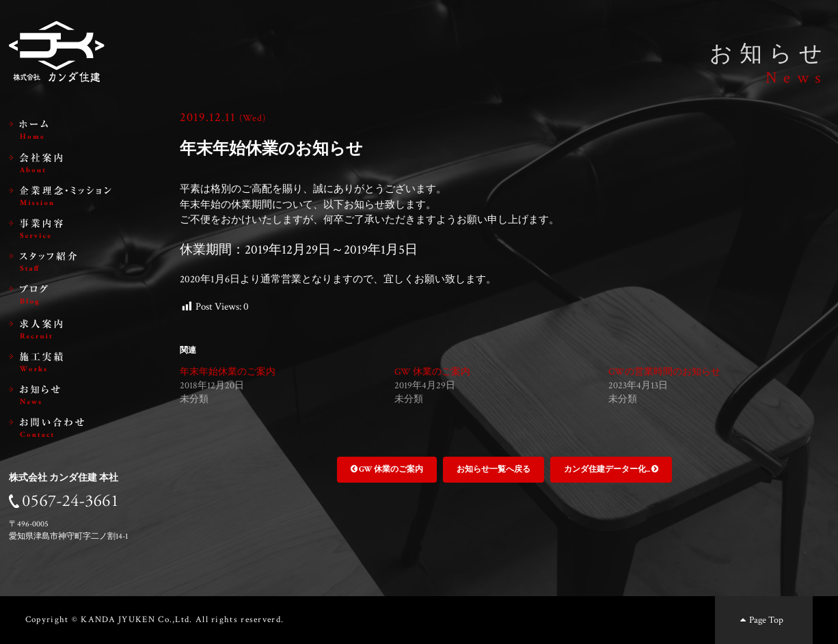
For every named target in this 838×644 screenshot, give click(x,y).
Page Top (760, 620)
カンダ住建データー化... (611, 469)
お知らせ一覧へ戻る (494, 469)
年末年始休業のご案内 (228, 372)
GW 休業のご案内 (432, 372)
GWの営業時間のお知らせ (664, 372)
